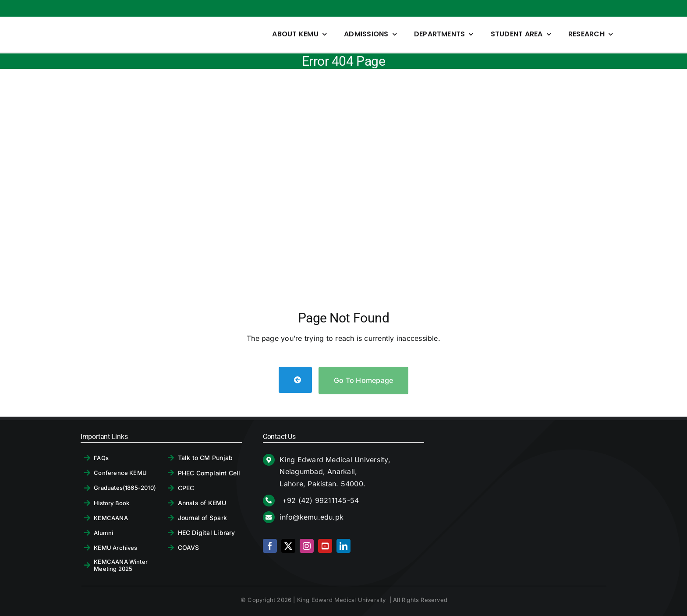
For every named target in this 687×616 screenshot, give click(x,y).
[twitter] (288, 546)
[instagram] (307, 546)
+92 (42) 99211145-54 (319, 500)
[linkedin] (343, 546)
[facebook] (270, 546)
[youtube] (325, 546)
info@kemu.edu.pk (312, 517)
